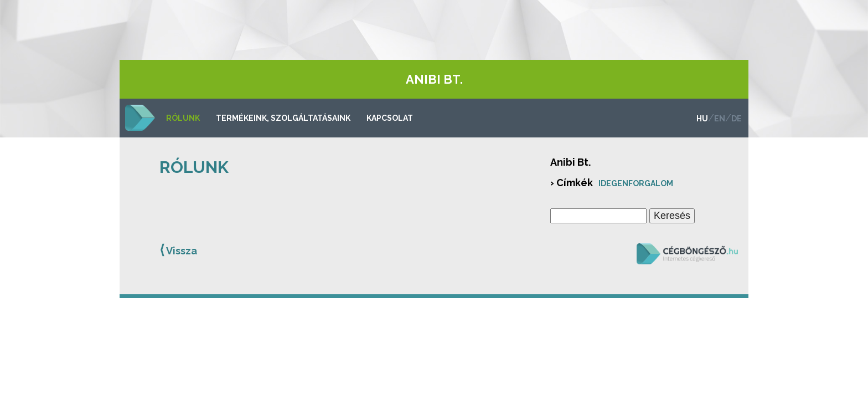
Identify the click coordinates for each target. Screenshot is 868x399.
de (737, 119)
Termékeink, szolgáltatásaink (283, 118)
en (720, 119)
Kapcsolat (390, 118)
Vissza (178, 250)
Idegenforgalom (636, 183)
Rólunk (183, 118)
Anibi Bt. (434, 79)
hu (702, 119)
